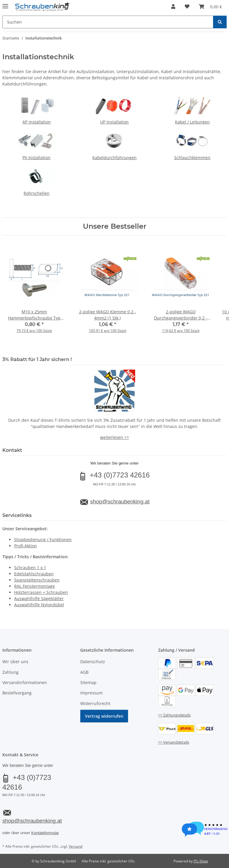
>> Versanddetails (174, 742)
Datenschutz (93, 662)
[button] (173, 6)
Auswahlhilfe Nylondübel (39, 605)
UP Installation (114, 122)
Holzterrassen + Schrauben (41, 592)
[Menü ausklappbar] (5, 4)
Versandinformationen (25, 682)
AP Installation (37, 122)
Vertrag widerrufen (104, 716)
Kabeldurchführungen (114, 158)
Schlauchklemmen (192, 158)
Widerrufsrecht (95, 703)
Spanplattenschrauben (37, 580)
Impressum (91, 693)
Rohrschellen (37, 193)
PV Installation (36, 158)
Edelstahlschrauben (34, 574)
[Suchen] (220, 22)
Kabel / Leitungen (192, 122)
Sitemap (88, 682)
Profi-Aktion (26, 546)
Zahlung (10, 672)
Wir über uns (15, 662)
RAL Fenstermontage (35, 586)
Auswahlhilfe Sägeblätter (39, 598)
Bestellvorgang (17, 693)
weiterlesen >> (114, 437)
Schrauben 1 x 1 (30, 568)
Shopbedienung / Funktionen (43, 540)
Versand (76, 846)
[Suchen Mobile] (108, 22)
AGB (84, 672)
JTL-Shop (201, 861)
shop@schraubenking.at (120, 501)
